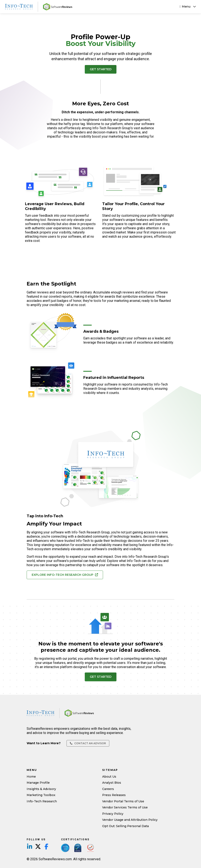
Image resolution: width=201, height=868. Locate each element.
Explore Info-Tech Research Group (65, 575)
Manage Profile (38, 783)
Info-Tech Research (42, 801)
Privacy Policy (113, 814)
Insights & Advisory (41, 789)
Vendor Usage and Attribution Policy (130, 820)
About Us (109, 777)
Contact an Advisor (88, 743)
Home (31, 777)
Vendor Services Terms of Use (125, 807)
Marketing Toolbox (41, 795)
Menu (188, 7)
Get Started (101, 69)
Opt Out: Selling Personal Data (125, 826)
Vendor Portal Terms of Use (123, 801)
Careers (108, 789)
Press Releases (114, 795)
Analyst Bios (112, 783)
